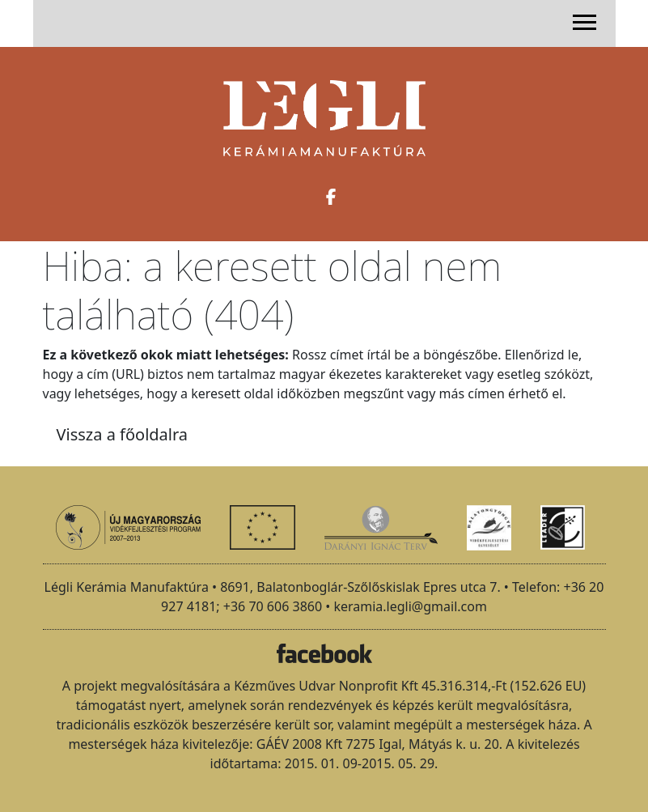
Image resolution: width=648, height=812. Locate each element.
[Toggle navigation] (584, 22)
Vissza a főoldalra (123, 434)
